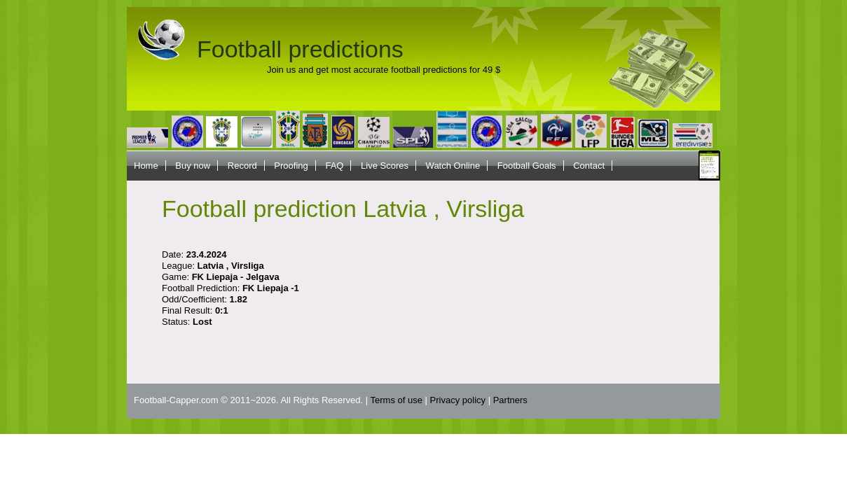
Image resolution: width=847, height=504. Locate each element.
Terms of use (397, 400)
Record (242, 166)
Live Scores (385, 166)
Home (146, 166)
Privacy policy (458, 400)
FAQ (334, 166)
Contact (589, 166)
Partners (510, 400)
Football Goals (527, 166)
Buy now (193, 166)
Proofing (291, 166)
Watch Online (453, 166)
